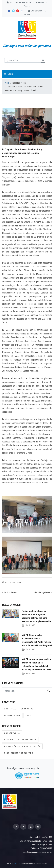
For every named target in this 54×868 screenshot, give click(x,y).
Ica (5, 582)
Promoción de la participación (22, 746)
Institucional (12, 715)
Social (29, 715)
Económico (27, 709)
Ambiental (10, 709)
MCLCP (17, 864)
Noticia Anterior (10, 592)
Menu (8, 74)
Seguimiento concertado (19, 753)
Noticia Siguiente (43, 592)
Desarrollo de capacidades (20, 740)
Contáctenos (35, 11)
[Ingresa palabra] (23, 60)
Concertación (12, 733)
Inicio (7, 83)
